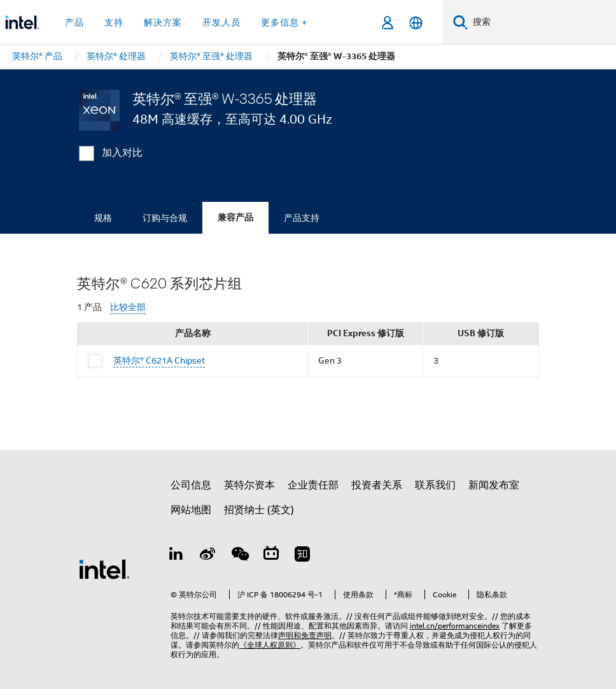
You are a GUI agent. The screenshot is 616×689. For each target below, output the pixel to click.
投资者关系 (377, 485)
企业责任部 (313, 485)
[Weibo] (208, 556)
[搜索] (460, 22)
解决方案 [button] (163, 22)
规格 (103, 218)
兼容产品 (235, 217)
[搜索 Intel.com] (542, 22)
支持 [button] (114, 22)
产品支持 (302, 218)
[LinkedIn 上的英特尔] (176, 556)
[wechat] (239, 556)
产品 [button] (74, 22)
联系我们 (435, 485)
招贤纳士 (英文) (259, 510)
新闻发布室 (494, 485)
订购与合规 (165, 218)
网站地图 (191, 510)
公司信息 (191, 485)
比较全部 (128, 307)
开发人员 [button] (221, 22)
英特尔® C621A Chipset (159, 360)
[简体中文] (416, 23)
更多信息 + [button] (284, 22)
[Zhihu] (302, 556)
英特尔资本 (249, 485)
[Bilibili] (271, 556)
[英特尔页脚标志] (104, 569)
